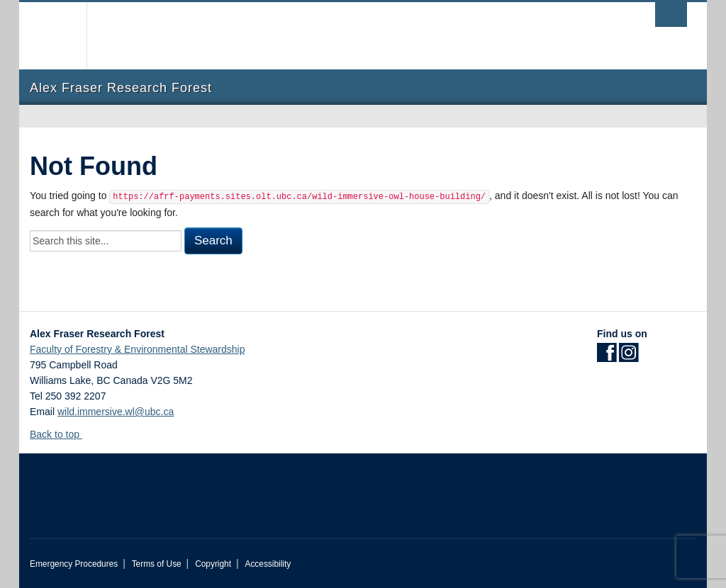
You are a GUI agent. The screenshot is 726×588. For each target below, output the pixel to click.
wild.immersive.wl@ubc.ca (116, 412)
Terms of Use (157, 564)
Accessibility (268, 564)
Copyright (213, 564)
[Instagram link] (629, 357)
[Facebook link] (607, 357)
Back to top (61, 434)
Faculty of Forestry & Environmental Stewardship (137, 349)
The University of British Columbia (63, 36)
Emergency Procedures (74, 564)
